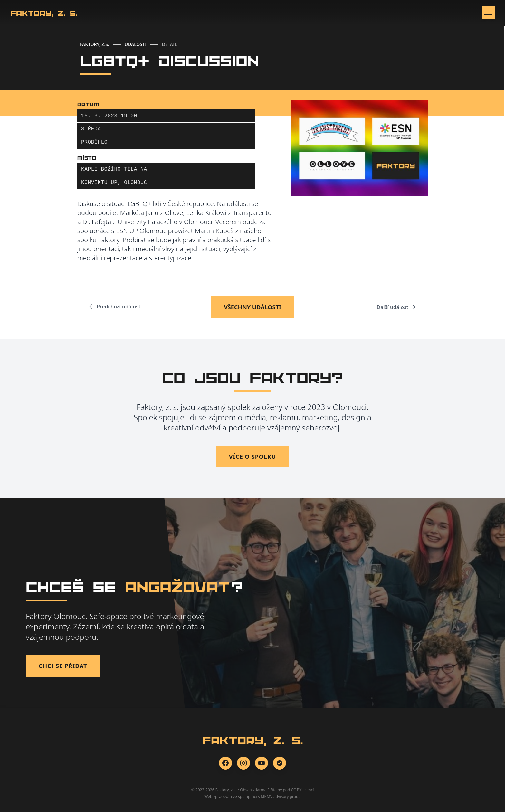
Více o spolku (253, 457)
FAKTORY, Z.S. (95, 44)
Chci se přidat (63, 666)
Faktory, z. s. (44, 13)
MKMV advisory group (281, 796)
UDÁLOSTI (136, 44)
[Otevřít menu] (488, 13)
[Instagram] (243, 763)
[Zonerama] (280, 763)
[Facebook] (225, 763)
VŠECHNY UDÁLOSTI (252, 307)
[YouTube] (262, 763)
